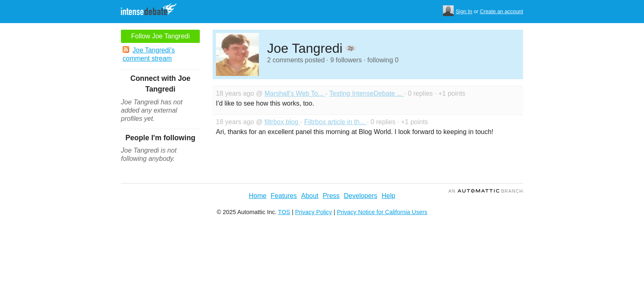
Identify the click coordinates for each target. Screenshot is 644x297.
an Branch (486, 191)
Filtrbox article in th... (336, 122)
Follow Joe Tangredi (160, 36)
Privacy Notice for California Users (382, 212)
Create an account (501, 11)
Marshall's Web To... (295, 93)
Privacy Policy (314, 212)
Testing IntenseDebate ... (367, 93)
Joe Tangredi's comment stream (149, 54)
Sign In (464, 11)
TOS (284, 212)
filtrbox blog (282, 122)
